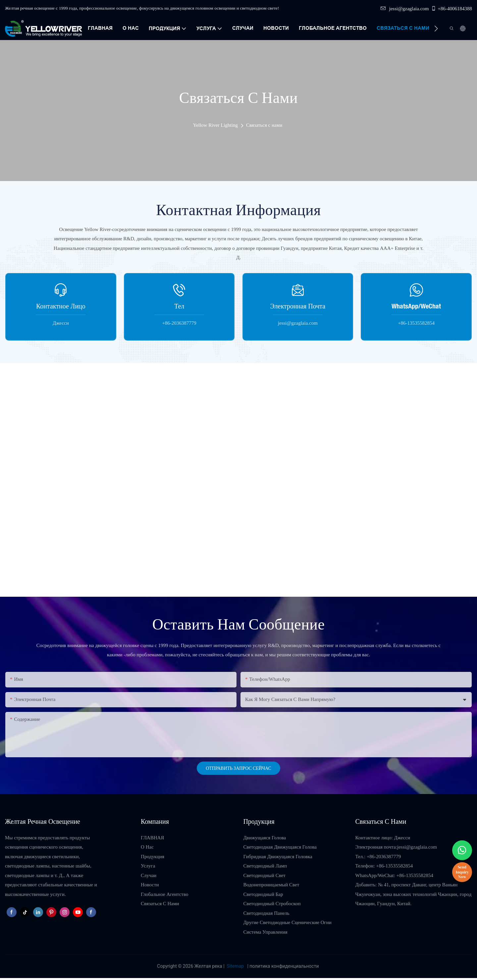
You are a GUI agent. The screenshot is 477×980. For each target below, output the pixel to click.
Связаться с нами (264, 125)
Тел (179, 306)
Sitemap (235, 966)
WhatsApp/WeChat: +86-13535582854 (394, 875)
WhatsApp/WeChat (416, 306)
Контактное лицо (61, 306)
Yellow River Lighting (215, 125)
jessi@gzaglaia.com (405, 9)
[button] (436, 28)
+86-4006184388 (451, 9)
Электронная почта (298, 306)
